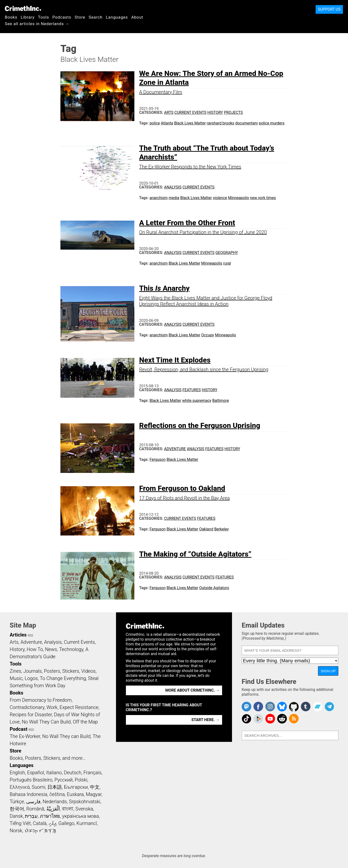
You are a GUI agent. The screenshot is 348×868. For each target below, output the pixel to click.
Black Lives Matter (190, 123)
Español (36, 773)
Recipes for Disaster (31, 715)
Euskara (75, 794)
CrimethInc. (23, 8)
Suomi (38, 787)
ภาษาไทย (50, 816)
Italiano (54, 773)
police (155, 123)
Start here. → (206, 720)
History (215, 112)
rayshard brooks (220, 123)
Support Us (329, 9)
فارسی (33, 802)
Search (96, 17)
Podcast (18, 729)
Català (40, 823)
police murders (272, 123)
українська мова (80, 816)
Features (192, 390)
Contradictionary (27, 707)
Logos (31, 678)
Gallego (66, 823)
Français (92, 773)
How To (35, 649)
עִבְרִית (31, 816)
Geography (227, 253)
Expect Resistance (79, 707)
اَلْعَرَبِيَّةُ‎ (53, 809)
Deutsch (72, 773)
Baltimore (221, 401)
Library (28, 17)
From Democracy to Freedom (41, 700)
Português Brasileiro (31, 780)
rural (227, 263)
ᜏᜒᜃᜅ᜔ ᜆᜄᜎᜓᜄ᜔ (40, 831)
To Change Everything (63, 678)
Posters (52, 671)
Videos (88, 671)
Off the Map (85, 722)
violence (220, 198)
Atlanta (167, 123)
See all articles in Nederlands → (37, 24)
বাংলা (68, 809)
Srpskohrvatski (85, 802)
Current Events (190, 112)
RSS (30, 636)
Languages (117, 17)
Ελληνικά (20, 787)
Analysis (173, 187)
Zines (15, 671)
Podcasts (62, 17)
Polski (81, 780)
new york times (263, 198)
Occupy (208, 335)
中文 (95, 787)
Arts (169, 112)
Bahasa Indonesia (29, 794)
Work (52, 707)
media (174, 198)
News (51, 649)
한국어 (17, 809)
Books (11, 17)
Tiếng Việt (20, 823)
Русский (63, 780)
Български (76, 787)
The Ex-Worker (25, 736)
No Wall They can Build (66, 736)
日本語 (55, 787)
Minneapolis (238, 198)
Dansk (16, 816)
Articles (18, 635)
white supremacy (197, 401)
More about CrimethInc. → (192, 690)
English (17, 773)
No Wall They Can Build (46, 722)
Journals (33, 671)
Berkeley (221, 529)
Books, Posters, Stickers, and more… (48, 758)
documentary (246, 123)
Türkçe (17, 802)
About (137, 17)
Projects (233, 112)
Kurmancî (87, 823)
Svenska (84, 809)
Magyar (94, 794)
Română (35, 809)
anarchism (159, 198)
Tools (43, 17)
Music (16, 678)
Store (80, 17)
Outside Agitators (214, 588)
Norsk (16, 831)
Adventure (175, 449)
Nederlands (55, 802)
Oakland (206, 529)
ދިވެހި (52, 823)
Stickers (71, 671)
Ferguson (158, 459)
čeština (57, 794)
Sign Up (328, 671)
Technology (71, 649)
